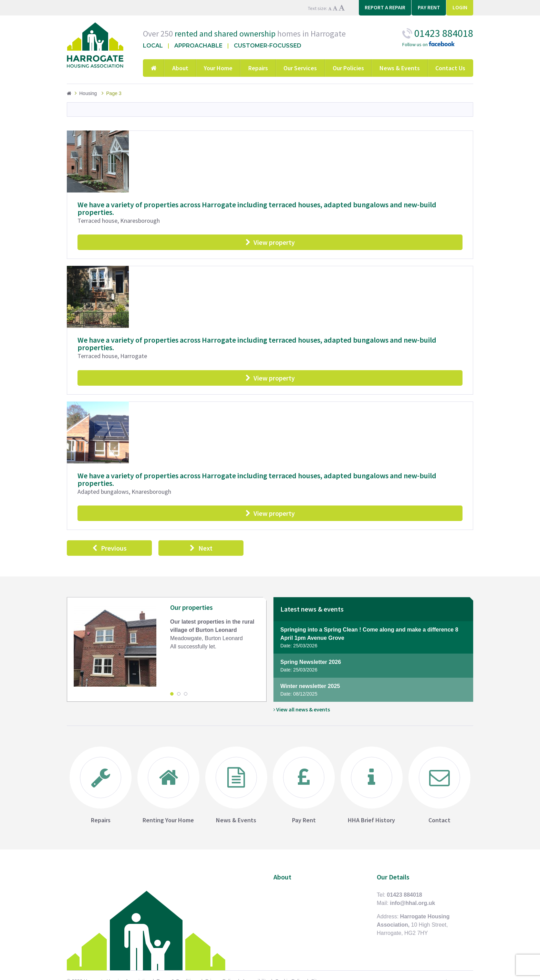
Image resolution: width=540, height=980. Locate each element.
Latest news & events (312, 612)
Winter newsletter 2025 (373, 693)
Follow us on (428, 45)
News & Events (400, 68)
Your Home (218, 68)
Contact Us (450, 68)
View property (270, 243)
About (180, 68)
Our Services (300, 68)
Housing (88, 93)
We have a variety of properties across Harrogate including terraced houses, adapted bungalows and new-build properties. (257, 208)
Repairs (258, 68)
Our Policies (348, 68)
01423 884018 (404, 898)
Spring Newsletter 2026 (373, 669)
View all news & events (302, 712)
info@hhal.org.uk (412, 906)
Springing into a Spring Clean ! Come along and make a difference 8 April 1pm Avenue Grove (373, 641)
